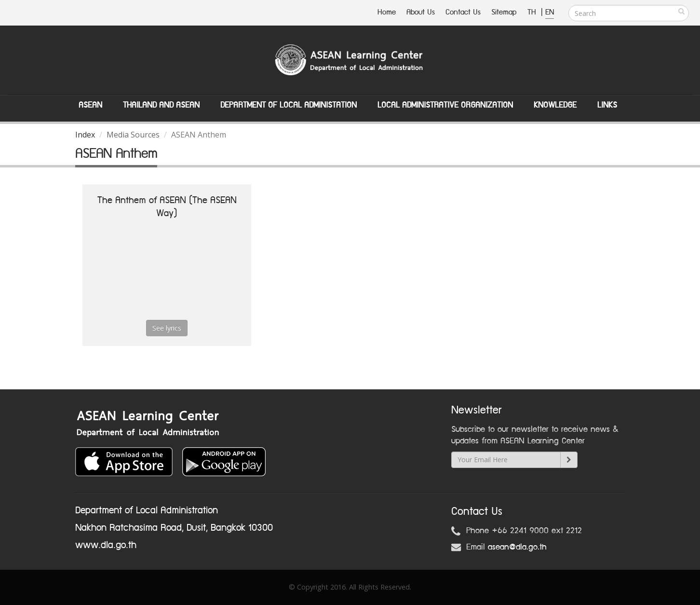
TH (533, 12)
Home (387, 12)
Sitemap (504, 12)
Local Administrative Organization (445, 105)
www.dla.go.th (106, 545)
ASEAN (90, 105)
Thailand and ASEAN (161, 105)
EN (550, 12)
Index (85, 135)
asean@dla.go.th (517, 547)
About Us (421, 12)
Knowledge (555, 105)
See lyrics (167, 328)
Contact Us (463, 12)
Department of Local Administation (289, 105)
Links (607, 105)
